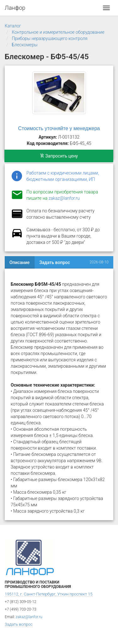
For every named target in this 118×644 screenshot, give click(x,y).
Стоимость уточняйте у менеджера (59, 128)
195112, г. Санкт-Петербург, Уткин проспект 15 (49, 594)
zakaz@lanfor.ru (64, 198)
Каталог (13, 26)
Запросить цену (59, 156)
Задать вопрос (55, 262)
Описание (20, 262)
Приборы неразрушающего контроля (50, 38)
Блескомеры (25, 45)
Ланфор (15, 8)
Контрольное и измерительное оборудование (58, 32)
